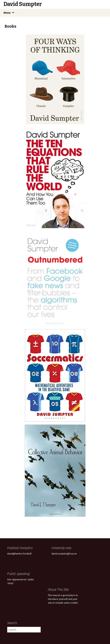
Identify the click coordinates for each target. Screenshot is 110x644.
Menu (7, 13)
